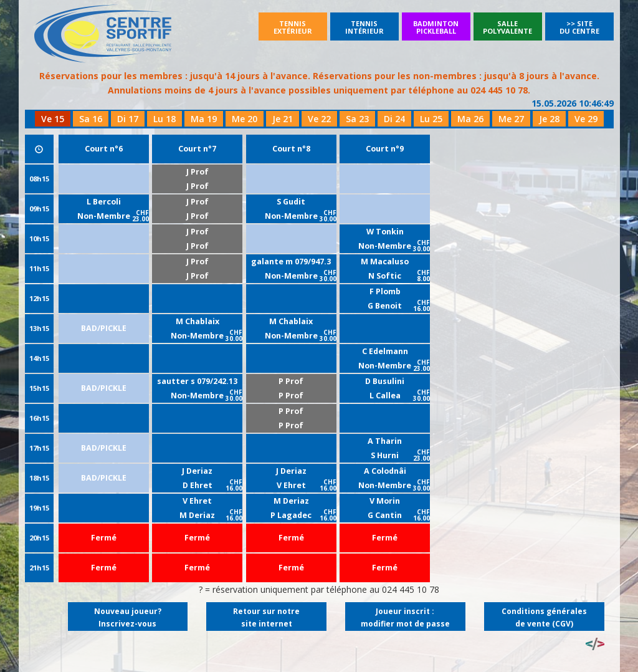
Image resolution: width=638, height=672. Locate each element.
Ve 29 (586, 119)
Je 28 (549, 119)
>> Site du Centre (579, 27)
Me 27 (511, 119)
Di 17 (128, 119)
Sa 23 (357, 119)
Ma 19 (204, 119)
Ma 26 (470, 119)
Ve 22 (319, 119)
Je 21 (283, 119)
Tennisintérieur (364, 27)
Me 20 (245, 119)
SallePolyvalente (507, 27)
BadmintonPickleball (436, 27)
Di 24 (394, 119)
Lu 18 (164, 119)
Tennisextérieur (293, 27)
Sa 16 (91, 119)
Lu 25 (431, 119)
